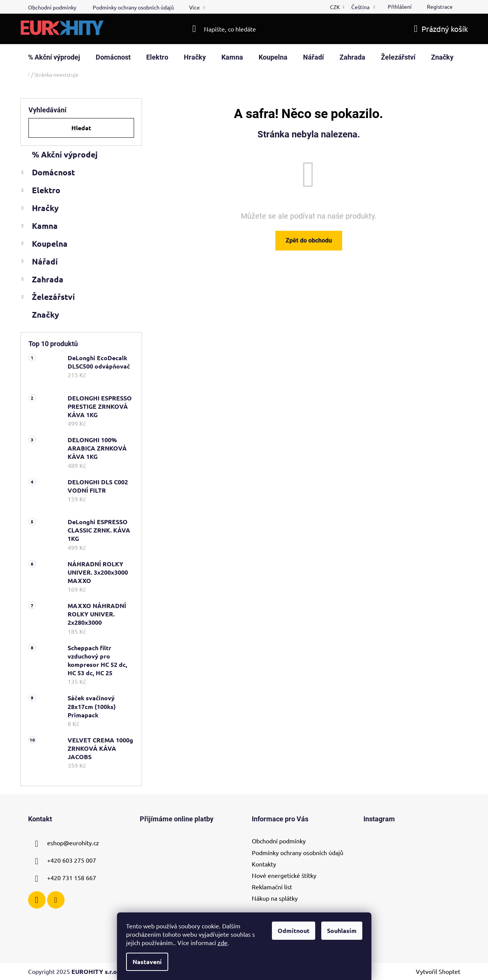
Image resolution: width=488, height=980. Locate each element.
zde (223, 942)
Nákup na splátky (275, 898)
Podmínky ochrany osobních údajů (133, 7)
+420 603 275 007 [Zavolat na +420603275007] (72, 860)
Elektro (40, 191)
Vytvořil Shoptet (438, 971)
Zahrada (42, 280)
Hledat (81, 128)
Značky (45, 314)
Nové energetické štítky (284, 875)
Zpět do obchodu (309, 240)
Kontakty (264, 864)
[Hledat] (244, 29)
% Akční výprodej (66, 154)
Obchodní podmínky (52, 7)
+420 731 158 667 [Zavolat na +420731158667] (72, 878)
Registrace (440, 6)
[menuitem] (54, 57)
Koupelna (44, 245)
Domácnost (48, 173)
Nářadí (39, 263)
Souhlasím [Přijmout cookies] (342, 930)
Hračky (39, 209)
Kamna (39, 227)
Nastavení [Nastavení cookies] (147, 962)
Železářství (48, 298)
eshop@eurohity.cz (73, 843)
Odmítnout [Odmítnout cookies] (294, 930)
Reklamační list (272, 887)
